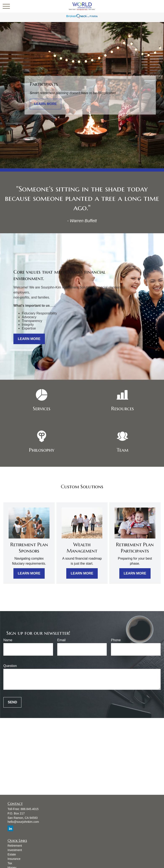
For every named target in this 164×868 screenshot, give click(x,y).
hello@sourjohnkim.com (23, 822)
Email (61, 640)
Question (10, 666)
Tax (10, 863)
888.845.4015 (30, 809)
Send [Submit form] (12, 702)
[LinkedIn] (10, 828)
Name (8, 640)
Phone (116, 640)
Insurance (14, 859)
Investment (15, 850)
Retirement (15, 846)
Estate (12, 854)
